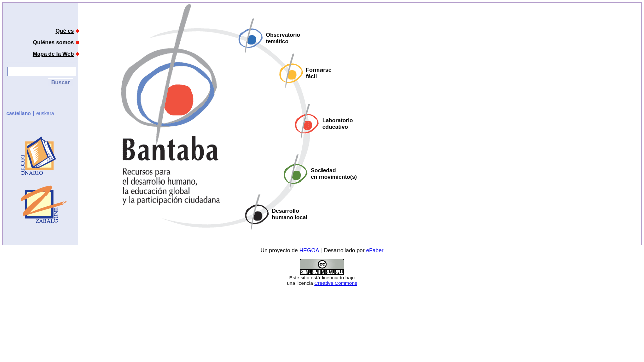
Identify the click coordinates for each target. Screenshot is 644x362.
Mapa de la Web (53, 54)
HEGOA (309, 250)
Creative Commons (336, 283)
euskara (45, 113)
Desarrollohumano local (290, 214)
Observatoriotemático (283, 38)
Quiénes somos (53, 42)
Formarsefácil (318, 73)
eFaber (375, 250)
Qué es (65, 31)
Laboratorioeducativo (337, 123)
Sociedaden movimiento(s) (334, 174)
